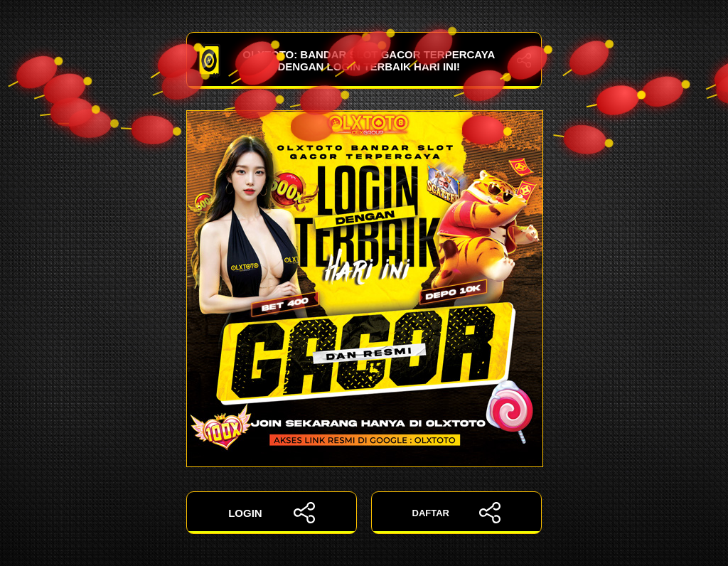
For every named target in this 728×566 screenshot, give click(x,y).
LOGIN (272, 513)
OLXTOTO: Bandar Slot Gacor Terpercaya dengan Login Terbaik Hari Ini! (364, 60)
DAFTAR (457, 513)
